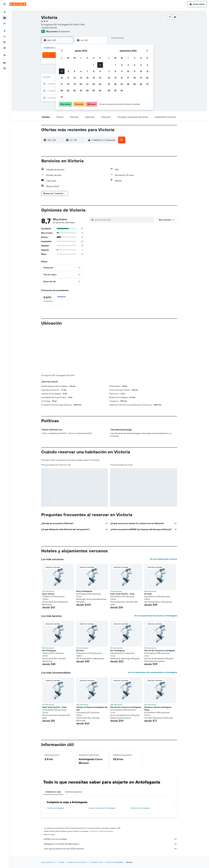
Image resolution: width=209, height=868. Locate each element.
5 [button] (75, 71)
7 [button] (87, 71)
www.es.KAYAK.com (48, 862)
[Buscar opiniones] (124, 220)
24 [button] (62, 90)
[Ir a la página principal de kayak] (18, 4)
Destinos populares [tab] (74, 792)
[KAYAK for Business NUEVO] (5, 48)
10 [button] (62, 78)
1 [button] (94, 65)
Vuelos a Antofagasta (56, 808)
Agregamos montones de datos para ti (110, 844)
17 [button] (62, 84)
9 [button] (100, 71)
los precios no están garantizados (101, 831)
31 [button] (62, 97)
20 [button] (81, 84)
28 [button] (87, 90)
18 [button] (68, 84)
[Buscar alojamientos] (5, 18)
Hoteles (62, 862)
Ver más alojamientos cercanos (164, 559)
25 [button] (68, 90)
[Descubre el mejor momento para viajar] (5, 42)
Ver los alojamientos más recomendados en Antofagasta (153, 672)
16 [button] (100, 78)
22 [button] (94, 84)
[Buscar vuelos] (5, 12)
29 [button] (94, 90)
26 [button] (75, 90)
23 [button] (100, 84)
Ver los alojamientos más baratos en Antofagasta (156, 616)
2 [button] (100, 65)
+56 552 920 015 (49, 28)
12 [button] (75, 78)
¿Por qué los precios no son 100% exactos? (110, 849)
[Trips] (5, 55)
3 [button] (62, 71)
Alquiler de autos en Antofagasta (102, 808)
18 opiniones (64, 31)
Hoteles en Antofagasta (140, 808)
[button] (5, 4)
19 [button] (75, 84)
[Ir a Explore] (5, 31)
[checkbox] (55, 299)
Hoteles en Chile (97, 862)
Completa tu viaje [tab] (53, 792)
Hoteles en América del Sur (77, 862)
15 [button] (94, 78)
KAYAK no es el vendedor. (110, 839)
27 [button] (81, 90)
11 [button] (68, 78)
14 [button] (87, 78)
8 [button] (94, 71)
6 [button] (81, 71)
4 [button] (68, 71)
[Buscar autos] (5, 23)
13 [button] (81, 78)
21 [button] (87, 84)
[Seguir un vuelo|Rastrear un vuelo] (5, 37)
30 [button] (100, 90)
